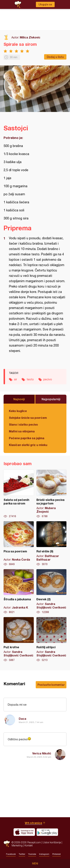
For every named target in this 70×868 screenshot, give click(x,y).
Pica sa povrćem (19, 544)
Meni (35, 864)
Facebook (11, 854)
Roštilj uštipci (52, 639)
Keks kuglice (18, 411)
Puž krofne (19, 639)
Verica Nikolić (42, 753)
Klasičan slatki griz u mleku (28, 445)
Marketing (17, 845)
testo (30, 379)
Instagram (44, 854)
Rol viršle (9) (52, 544)
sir (15, 379)
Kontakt (29, 845)
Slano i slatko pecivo (23, 424)
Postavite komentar (51, 685)
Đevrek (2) (52, 592)
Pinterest (57, 854)
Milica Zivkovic (30, 37)
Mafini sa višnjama (22, 431)
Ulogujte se (45, 4)
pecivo (48, 379)
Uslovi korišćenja (52, 842)
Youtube (32, 854)
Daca (22, 719)
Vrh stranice (33, 823)
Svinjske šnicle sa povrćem (28, 418)
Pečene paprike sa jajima (27, 438)
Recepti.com (7, 844)
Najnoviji (19, 399)
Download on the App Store (24, 832)
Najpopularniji (51, 399)
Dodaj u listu (55, 57)
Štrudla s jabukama (19, 592)
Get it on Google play (47, 832)
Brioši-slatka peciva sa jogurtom (52, 494)
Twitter (22, 854)
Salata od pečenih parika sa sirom (19, 494)
